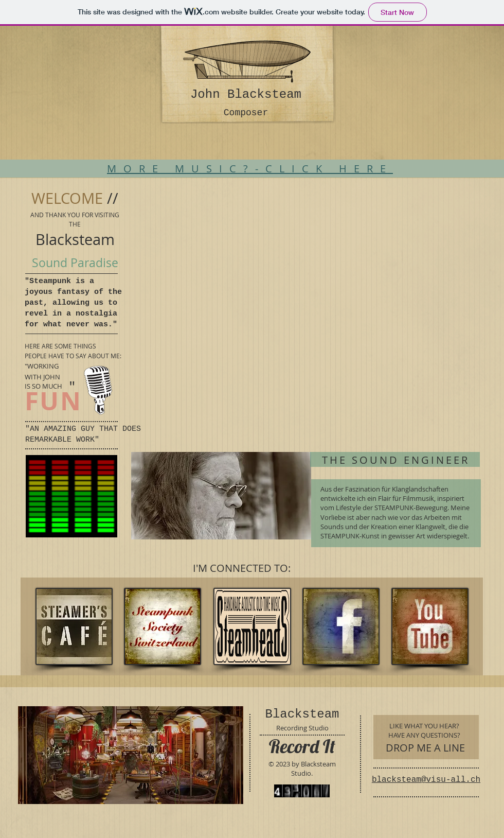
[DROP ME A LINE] (425, 748)
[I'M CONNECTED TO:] (241, 568)
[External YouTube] (305, 285)
